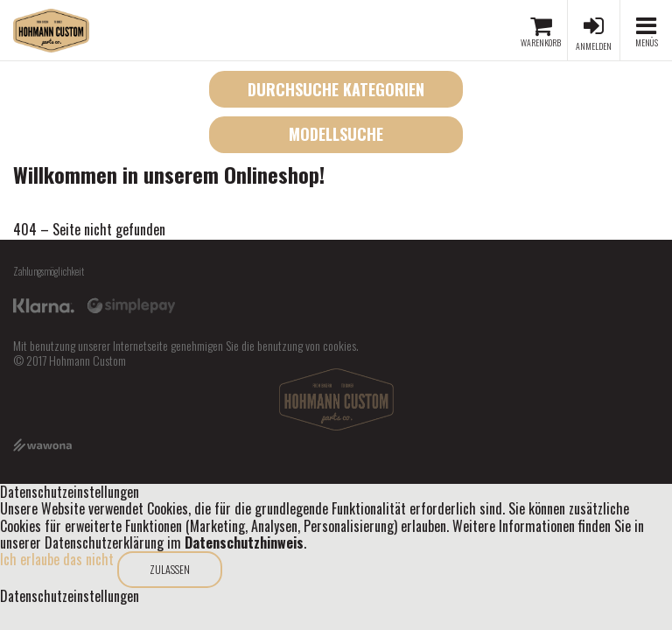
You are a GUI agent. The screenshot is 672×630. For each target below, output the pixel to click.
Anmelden (594, 46)
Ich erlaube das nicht (57, 559)
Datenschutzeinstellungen (70, 596)
